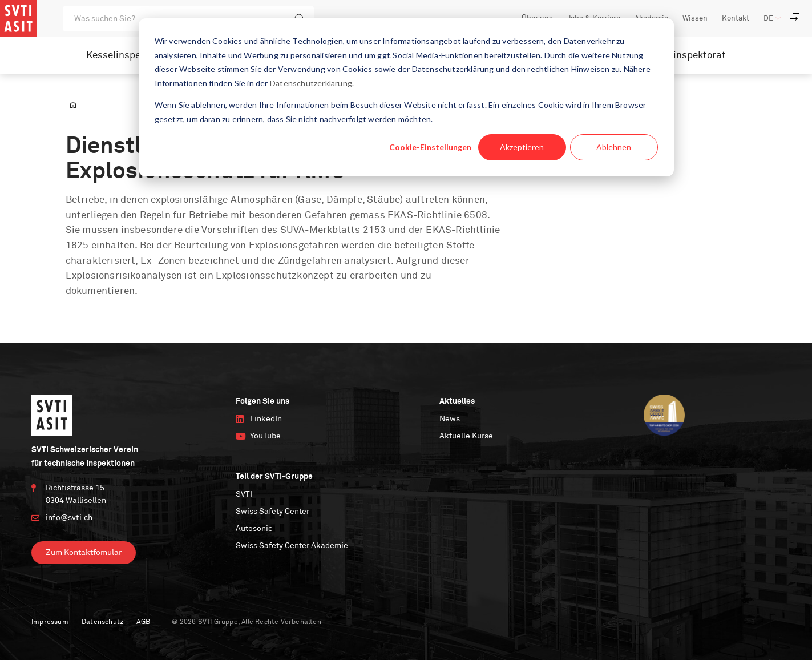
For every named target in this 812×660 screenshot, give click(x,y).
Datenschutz (102, 622)
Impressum (50, 622)
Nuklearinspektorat (682, 56)
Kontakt (736, 19)
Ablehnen (614, 147)
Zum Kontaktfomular (84, 553)
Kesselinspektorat (127, 56)
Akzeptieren (522, 147)
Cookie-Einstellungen (430, 147)
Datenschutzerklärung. (312, 83)
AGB (143, 622)
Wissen (695, 19)
